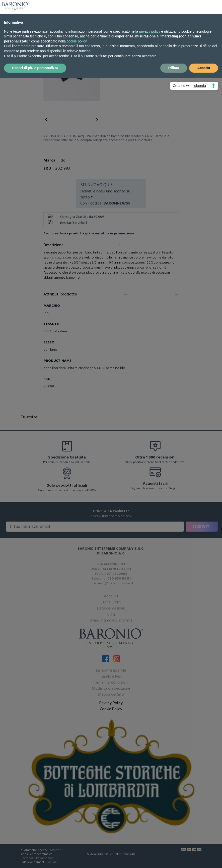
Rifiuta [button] (174, 68)
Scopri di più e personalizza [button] (35, 68)
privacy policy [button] (150, 31)
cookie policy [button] (77, 41)
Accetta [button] (204, 68)
